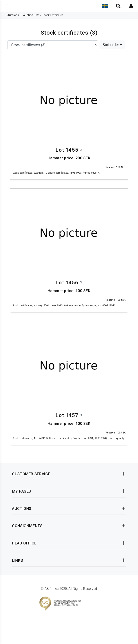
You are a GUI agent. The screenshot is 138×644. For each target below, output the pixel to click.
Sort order (112, 45)
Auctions (13, 15)
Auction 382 (31, 15)
